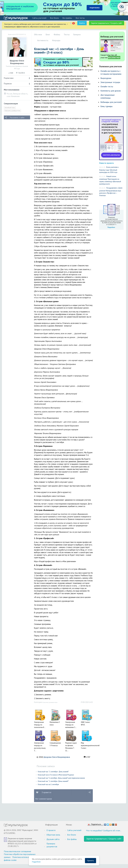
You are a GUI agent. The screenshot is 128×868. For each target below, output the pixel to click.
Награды (56, 40)
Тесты (67, 34)
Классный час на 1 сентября (48, 784)
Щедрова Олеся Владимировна (57, 757)
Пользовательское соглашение (17, 851)
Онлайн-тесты (107, 86)
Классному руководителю (12, 111)
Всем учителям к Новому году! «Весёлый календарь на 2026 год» (109, 170)
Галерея (77, 34)
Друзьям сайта (53, 839)
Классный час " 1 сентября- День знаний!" (53, 781)
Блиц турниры (106, 106)
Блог (48, 34)
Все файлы (67, 18)
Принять (91, 861)
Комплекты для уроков (111, 91)
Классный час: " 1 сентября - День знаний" (53, 772)
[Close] (67, 24)
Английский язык (10, 108)
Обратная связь (53, 835)
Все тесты (80, 18)
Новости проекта (106, 163)
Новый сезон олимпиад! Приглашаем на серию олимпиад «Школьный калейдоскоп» (110, 180)
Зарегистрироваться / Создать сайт (107, 23)
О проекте (51, 830)
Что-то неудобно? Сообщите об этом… (104, 830)
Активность (43, 40)
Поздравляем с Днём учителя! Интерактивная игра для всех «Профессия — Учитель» (111, 192)
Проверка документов (52, 845)
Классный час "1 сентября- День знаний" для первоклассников (61, 778)
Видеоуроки (106, 78)
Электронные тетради (110, 82)
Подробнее (36, 862)
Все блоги (54, 18)
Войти (82, 23)
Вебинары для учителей (111, 102)
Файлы (57, 34)
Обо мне (38, 34)
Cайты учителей (39, 18)
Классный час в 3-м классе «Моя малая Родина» (56, 775)
